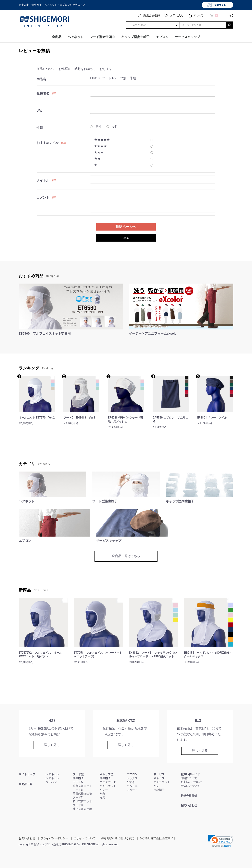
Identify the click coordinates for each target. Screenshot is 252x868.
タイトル (43, 180)
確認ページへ (126, 227)
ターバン (51, 782)
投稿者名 (43, 93)
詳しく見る (52, 745)
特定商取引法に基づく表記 (118, 838)
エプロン (162, 37)
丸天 (102, 797)
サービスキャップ (187, 37)
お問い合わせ (189, 805)
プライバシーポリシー (54, 838)
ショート (132, 790)
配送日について (190, 786)
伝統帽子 (159, 790)
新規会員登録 (189, 796)
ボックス (132, 778)
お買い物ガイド (190, 774)
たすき (131, 782)
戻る (126, 238)
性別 (40, 128)
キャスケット (108, 786)
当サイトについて (85, 838)
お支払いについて (192, 782)
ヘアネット (76, 37)
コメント (43, 198)
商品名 (41, 79)
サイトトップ (27, 774)
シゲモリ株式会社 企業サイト (158, 838)
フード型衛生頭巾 (102, 37)
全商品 (57, 37)
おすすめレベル (48, 143)
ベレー (104, 790)
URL (39, 111)
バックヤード (108, 782)
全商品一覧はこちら (126, 556)
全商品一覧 (26, 784)
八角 (102, 794)
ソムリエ (132, 786)
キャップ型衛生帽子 (135, 37)
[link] (220, 841)
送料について (189, 778)
